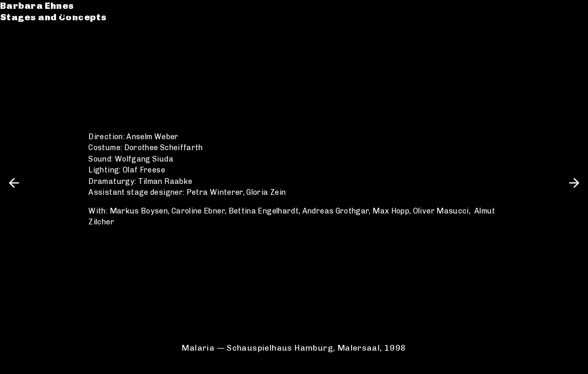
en (571, 13)
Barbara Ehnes (48, 13)
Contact (32, 67)
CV (18, 55)
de (553, 13)
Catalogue (38, 43)
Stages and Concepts (64, 25)
